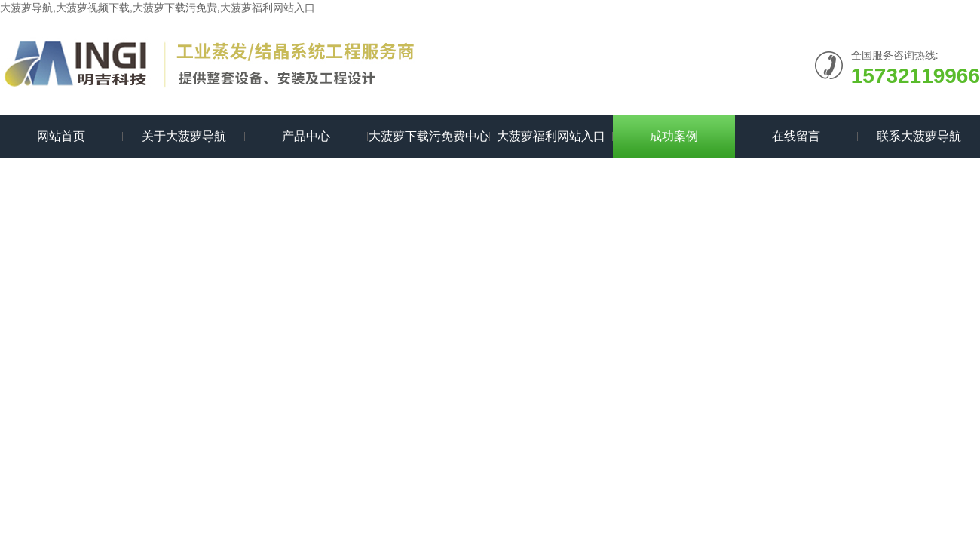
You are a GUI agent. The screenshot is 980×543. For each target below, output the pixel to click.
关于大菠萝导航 (184, 136)
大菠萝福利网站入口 (551, 136)
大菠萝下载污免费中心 (429, 136)
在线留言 (796, 136)
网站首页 (61, 136)
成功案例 (674, 136)
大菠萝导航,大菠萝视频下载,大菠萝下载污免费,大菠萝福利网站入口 (158, 8)
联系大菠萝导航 (919, 136)
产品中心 (306, 136)
